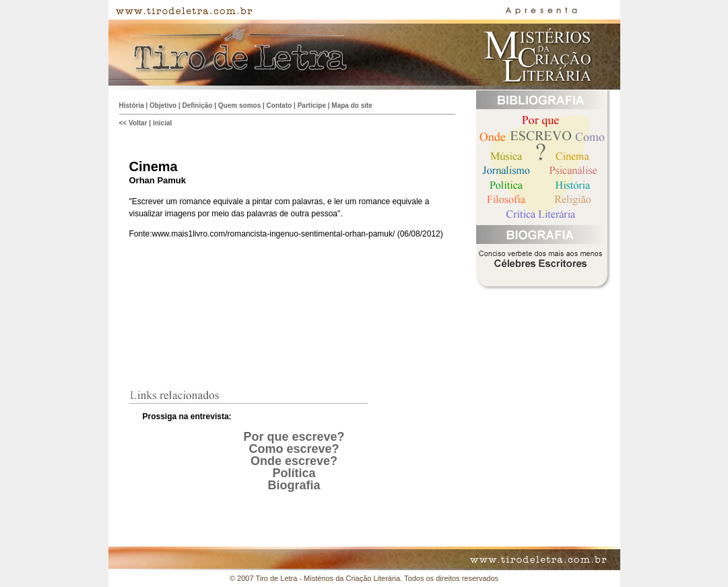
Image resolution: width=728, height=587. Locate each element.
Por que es (274, 437)
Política (294, 473)
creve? (325, 437)
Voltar (138, 123)
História (132, 105)
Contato (279, 105)
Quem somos (239, 105)
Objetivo (163, 105)
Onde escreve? (294, 461)
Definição (197, 105)
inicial (162, 123)
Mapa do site (352, 105)
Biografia (294, 485)
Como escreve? (294, 449)
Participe (312, 105)
